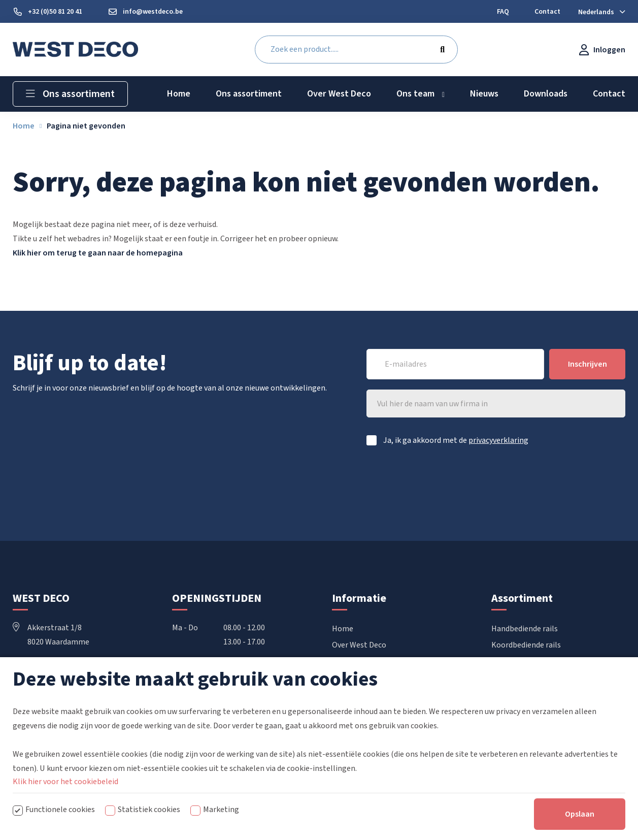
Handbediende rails (525, 629)
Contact (346, 694)
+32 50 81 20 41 (47, 670)
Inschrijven (587, 364)
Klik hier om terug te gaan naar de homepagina (98, 253)
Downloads (351, 661)
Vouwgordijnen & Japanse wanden (550, 677)
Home (343, 629)
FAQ (339, 677)
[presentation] (548, 483)
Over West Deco (359, 645)
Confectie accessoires (529, 694)
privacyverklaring (498, 440)
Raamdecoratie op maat (533, 710)
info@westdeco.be (53, 699)
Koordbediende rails (526, 645)
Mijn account (354, 710)
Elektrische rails (519, 661)
